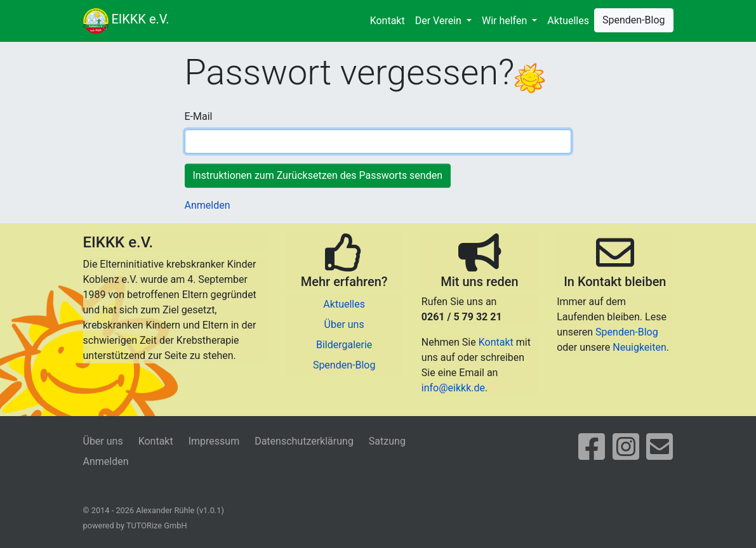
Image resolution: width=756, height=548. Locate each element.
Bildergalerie (344, 345)
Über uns (344, 324)
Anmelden (208, 205)
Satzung (387, 441)
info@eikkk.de (453, 388)
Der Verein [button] (440, 21)
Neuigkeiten (639, 347)
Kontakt (388, 21)
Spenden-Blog (634, 20)
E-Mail (199, 116)
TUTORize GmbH (157, 525)
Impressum (214, 441)
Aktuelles (568, 21)
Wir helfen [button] (506, 21)
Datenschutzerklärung (304, 441)
